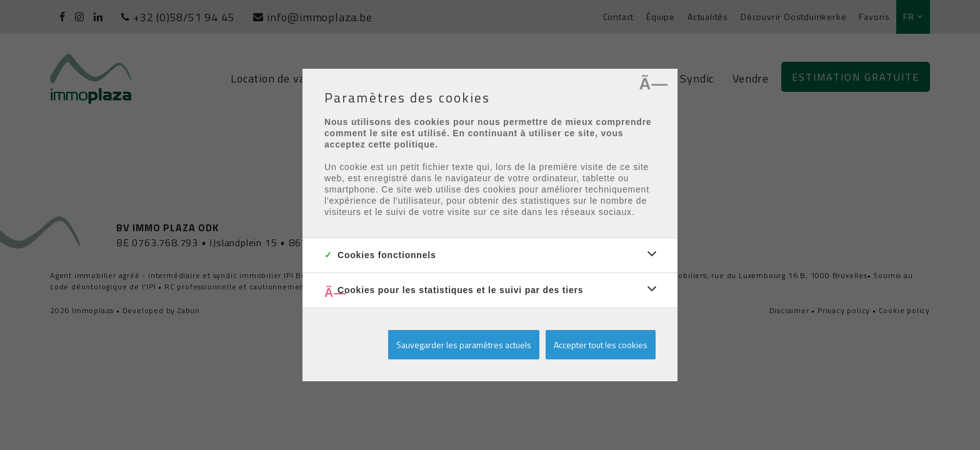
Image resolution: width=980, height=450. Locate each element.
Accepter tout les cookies (601, 345)
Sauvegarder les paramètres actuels (464, 345)
